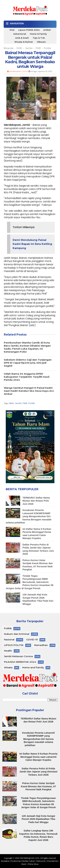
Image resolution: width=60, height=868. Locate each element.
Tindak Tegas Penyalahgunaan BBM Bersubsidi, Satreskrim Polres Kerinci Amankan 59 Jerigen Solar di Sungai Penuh (30, 582)
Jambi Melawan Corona (18, 656)
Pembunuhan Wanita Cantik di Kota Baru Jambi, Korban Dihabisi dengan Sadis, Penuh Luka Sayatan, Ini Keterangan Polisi (27, 347)
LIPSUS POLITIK (14, 645)
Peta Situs (33, 864)
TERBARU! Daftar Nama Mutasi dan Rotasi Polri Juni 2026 (36, 501)
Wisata (8, 667)
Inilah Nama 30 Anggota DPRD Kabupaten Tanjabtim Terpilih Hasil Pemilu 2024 (27, 377)
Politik (32, 403)
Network (41, 861)
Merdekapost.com (29, 858)
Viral (12, 30)
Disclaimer (53, 861)
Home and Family (33, 667)
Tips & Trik (39, 38)
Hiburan (41, 42)
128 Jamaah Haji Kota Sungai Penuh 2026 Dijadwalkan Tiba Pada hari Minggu (38, 599)
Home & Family (38, 34)
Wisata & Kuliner (24, 42)
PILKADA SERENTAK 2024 (20, 662)
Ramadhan (41, 645)
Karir (24, 864)
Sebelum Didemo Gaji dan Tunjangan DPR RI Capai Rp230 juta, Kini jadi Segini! (28, 363)
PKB (25, 403)
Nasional (9, 640)
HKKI (11, 403)
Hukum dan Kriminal (17, 634)
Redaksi (5, 861)
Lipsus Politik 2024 (29, 30)
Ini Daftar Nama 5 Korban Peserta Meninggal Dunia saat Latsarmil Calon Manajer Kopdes (38, 757)
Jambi (18, 403)
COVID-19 (32, 640)
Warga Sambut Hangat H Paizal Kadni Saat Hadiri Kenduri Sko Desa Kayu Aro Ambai (29, 391)
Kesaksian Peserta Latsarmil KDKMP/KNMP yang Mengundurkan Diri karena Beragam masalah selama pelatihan (29, 516)
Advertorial (20, 34)
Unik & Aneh (22, 38)
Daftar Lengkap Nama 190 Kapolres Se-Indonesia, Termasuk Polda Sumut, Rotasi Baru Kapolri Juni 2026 (38, 835)
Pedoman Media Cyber (23, 861)
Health (8, 651)
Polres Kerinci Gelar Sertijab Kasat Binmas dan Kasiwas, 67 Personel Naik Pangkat (38, 786)
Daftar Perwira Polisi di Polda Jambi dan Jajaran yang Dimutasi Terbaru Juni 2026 (38, 772)
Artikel (47, 30)
